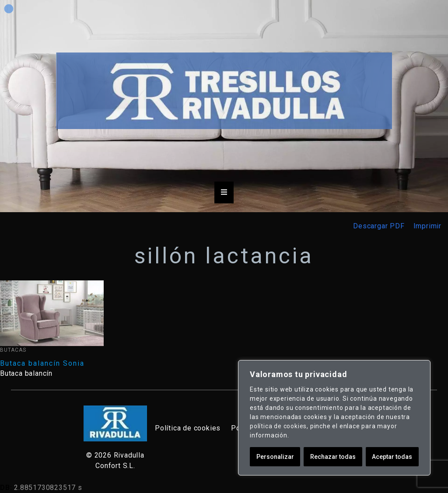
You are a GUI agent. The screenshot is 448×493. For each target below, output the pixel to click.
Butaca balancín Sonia (42, 363)
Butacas (13, 350)
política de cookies (278, 426)
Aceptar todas (392, 457)
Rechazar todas (333, 457)
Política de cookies (188, 428)
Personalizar (275, 457)
